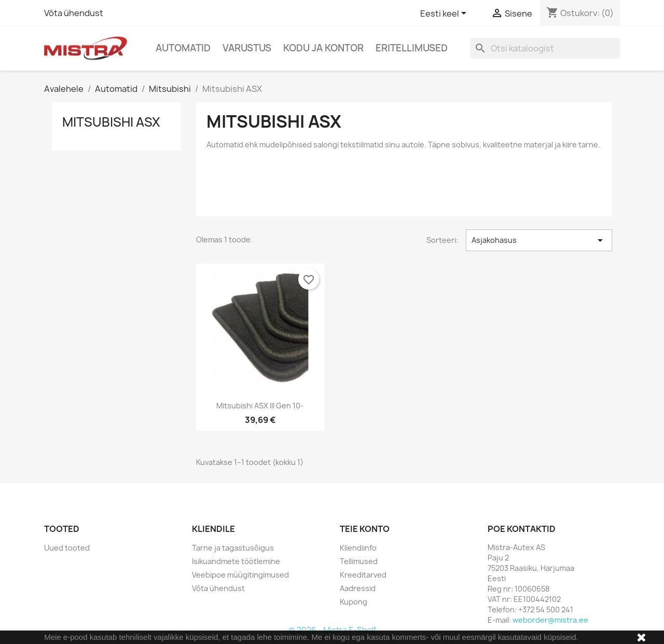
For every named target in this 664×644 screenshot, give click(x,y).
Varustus (247, 48)
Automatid (183, 48)
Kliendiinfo (358, 548)
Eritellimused (412, 48)
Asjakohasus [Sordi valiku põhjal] (539, 240)
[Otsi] (545, 48)
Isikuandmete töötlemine (236, 561)
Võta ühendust (74, 13)
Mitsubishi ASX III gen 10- (260, 406)
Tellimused (359, 561)
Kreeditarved (363, 575)
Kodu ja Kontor (323, 48)
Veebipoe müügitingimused (240, 575)
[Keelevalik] (445, 14)
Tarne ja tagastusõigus (233, 548)
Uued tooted (67, 548)
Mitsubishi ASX (111, 122)
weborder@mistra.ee (550, 620)
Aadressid (358, 588)
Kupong (354, 602)
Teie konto (365, 529)
